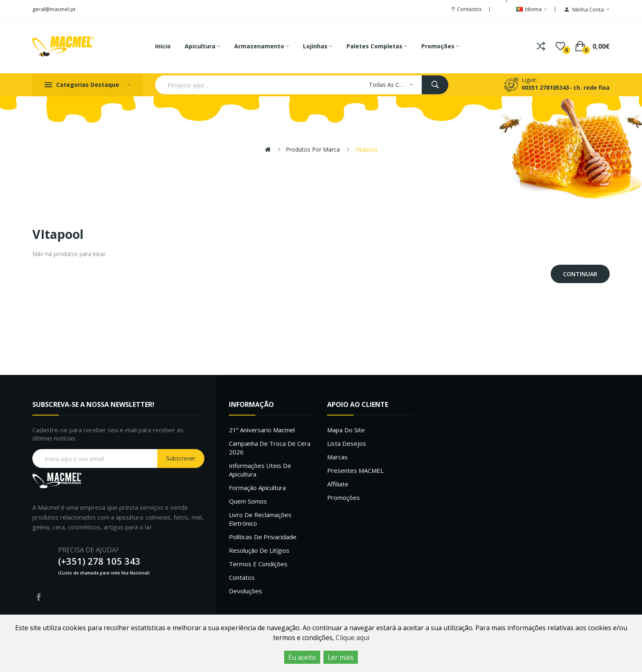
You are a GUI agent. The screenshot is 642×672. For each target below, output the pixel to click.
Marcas (337, 457)
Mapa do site (346, 430)
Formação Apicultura (257, 488)
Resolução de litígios (259, 550)
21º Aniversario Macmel (262, 430)
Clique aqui (353, 638)
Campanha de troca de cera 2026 (270, 448)
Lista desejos (347, 443)
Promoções (344, 497)
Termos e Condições (258, 564)
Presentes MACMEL (355, 470)
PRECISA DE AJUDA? (88, 550)
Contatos (242, 577)
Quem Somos (248, 501)
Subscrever (181, 458)
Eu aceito (302, 657)
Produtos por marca (313, 149)
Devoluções (245, 591)
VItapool (366, 149)
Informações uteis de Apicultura (260, 470)
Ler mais (341, 657)
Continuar (580, 274)
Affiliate (338, 484)
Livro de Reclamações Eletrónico (260, 519)
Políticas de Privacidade (263, 537)
